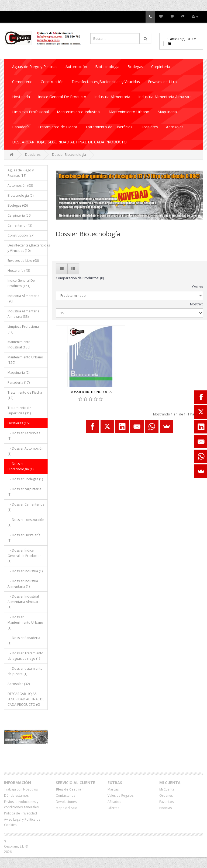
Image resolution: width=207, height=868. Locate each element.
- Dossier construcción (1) (26, 522)
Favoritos (166, 802)
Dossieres (149, 127)
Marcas (113, 789)
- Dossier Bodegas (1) (25, 479)
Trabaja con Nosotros (21, 789)
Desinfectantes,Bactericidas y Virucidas (106, 82)
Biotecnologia (107, 67)
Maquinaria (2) (18, 373)
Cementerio (22, 82)
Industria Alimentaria (112, 97)
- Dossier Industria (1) (25, 571)
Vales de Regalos (120, 795)
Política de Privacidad (20, 813)
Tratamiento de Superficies (109, 127)
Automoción (76, 67)
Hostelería (21, 97)
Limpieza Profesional (30, 112)
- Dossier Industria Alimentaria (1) (23, 584)
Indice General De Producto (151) (21, 283)
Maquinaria (167, 112)
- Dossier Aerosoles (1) (24, 436)
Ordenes (166, 795)
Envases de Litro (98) (23, 261)
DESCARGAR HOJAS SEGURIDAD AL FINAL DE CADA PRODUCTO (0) (26, 699)
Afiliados (114, 802)
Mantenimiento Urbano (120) (25, 360)
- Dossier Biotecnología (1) (20, 466)
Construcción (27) (21, 235)
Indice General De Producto (62, 97)
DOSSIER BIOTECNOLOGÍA (91, 392)
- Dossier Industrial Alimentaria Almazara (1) (24, 602)
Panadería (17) (19, 382)
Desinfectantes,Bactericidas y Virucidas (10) (28, 248)
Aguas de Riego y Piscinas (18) (21, 173)
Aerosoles (175, 127)
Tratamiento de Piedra (57, 127)
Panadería (21, 127)
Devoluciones (66, 802)
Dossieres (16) (18, 423)
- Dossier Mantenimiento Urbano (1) (25, 622)
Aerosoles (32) (19, 684)
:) (5, 841)
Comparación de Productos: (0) (80, 278)
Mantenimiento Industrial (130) (19, 345)
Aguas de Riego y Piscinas (35, 67)
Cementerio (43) (20, 225)
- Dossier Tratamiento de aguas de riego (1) (25, 656)
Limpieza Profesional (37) (24, 329)
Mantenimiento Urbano (129, 112)
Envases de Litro (162, 82)
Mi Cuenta (167, 789)
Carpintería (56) (19, 215)
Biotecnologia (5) (20, 195)
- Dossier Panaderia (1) (24, 641)
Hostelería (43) (19, 271)
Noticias (165, 808)
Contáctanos (65, 795)
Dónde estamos (16, 795)
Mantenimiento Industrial (79, 112)
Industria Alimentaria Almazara (165, 97)
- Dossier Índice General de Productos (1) (24, 556)
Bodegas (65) (18, 205)
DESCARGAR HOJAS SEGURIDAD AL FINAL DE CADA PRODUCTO (69, 142)
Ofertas (113, 808)
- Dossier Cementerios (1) (26, 507)
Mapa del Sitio (67, 808)
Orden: (198, 287)
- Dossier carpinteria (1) (24, 492)
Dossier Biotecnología (69, 155)
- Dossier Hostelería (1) (24, 538)
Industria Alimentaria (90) (23, 299)
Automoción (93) (20, 186)
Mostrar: (196, 304)
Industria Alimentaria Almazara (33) (23, 314)
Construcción (52, 82)
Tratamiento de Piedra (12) (25, 395)
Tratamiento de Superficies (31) (19, 410)
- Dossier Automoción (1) (25, 451)
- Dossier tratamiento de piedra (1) (25, 671)
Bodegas (135, 67)
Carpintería (161, 67)
